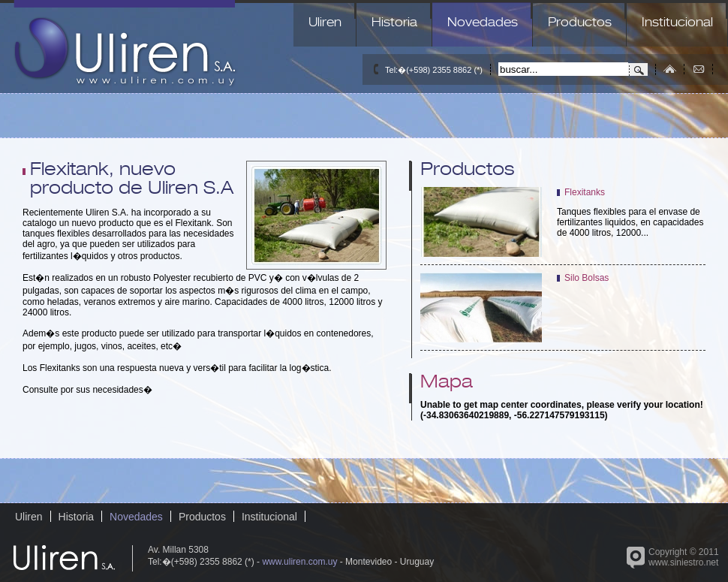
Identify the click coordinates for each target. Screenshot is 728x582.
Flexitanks (585, 192)
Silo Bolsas (587, 278)
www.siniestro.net (683, 562)
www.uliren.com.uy (299, 562)
